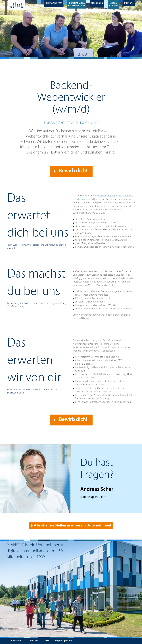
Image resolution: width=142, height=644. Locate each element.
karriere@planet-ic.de (94, 497)
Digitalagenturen (107, 196)
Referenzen (97, 3)
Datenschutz (33, 641)
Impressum (16, 641)
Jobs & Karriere (114, 4)
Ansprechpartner (63, 641)
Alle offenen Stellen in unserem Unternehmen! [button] (72, 525)
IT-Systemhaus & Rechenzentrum (77, 4)
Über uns (129, 3)
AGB (47, 641)
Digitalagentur (54, 3)
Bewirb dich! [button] (73, 171)
